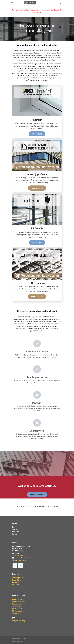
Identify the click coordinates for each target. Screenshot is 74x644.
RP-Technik (16, 585)
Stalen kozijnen (17, 609)
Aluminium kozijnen (19, 602)
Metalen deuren (18, 611)
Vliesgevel (16, 613)
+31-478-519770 (21, 556)
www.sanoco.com (21, 560)
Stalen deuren (17, 606)
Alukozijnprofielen (18, 578)
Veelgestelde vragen (19, 621)
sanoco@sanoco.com (23, 558)
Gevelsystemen (18, 604)
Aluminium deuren (18, 599)
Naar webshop (37, 188)
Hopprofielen (17, 580)
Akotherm (15, 582)
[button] (60, 3)
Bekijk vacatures (37, 495)
